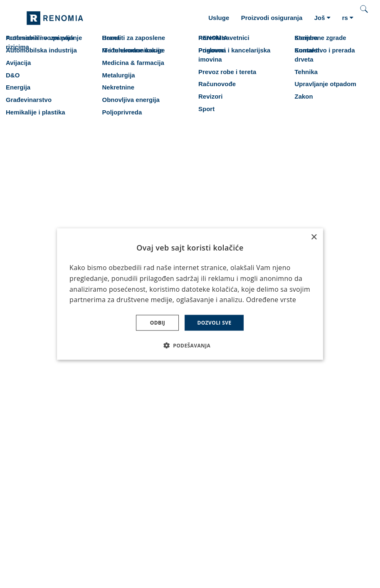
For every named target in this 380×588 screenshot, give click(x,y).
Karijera (38, 393)
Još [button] (322, 18)
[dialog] (190, 294)
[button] (190, 345)
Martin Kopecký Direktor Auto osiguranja (330, 385)
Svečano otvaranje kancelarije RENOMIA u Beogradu (159, 397)
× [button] (314, 237)
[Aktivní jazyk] (348, 18)
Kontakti (39, 405)
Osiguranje (43, 368)
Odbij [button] (158, 323)
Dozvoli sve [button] (214, 323)
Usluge (37, 381)
